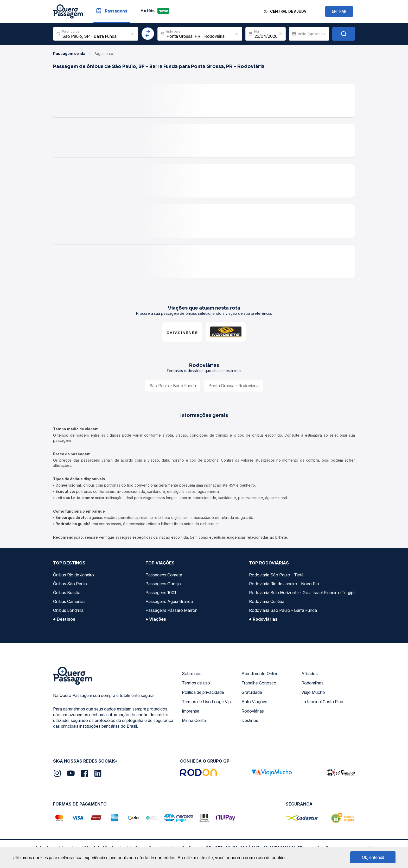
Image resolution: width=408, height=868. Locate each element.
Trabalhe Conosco (259, 683)
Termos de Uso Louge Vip (206, 702)
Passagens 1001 (161, 593)
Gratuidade (252, 692)
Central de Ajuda (288, 11)
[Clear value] (280, 34)
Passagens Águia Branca (169, 601)
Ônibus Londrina (68, 610)
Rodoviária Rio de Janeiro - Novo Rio (284, 584)
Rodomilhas (312, 683)
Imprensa (191, 711)
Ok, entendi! (373, 857)
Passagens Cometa (164, 575)
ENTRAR (339, 11)
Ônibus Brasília (67, 593)
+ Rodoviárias (263, 619)
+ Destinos (64, 619)
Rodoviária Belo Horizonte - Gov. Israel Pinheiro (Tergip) (302, 593)
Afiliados (310, 674)
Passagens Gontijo (163, 584)
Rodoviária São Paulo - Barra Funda (283, 610)
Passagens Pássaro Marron (171, 610)
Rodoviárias (253, 711)
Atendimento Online (260, 674)
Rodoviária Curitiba (267, 601)
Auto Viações (254, 702)
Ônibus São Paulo (70, 584)
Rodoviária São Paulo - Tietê (276, 575)
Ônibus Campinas (69, 601)
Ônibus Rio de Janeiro (74, 575)
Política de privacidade (203, 692)
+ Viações (156, 619)
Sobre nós (192, 674)
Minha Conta (194, 720)
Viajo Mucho (313, 692)
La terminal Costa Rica (322, 702)
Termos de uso (196, 683)
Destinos (250, 720)
